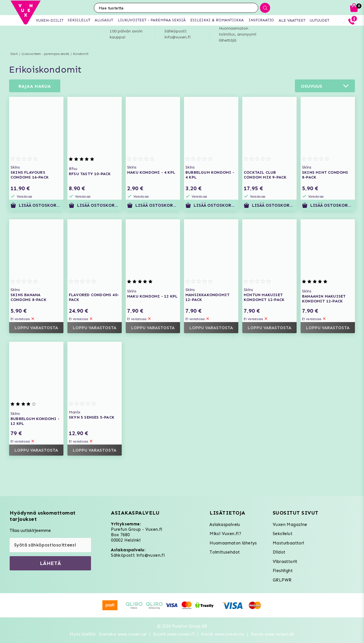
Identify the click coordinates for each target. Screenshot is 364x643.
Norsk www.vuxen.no (223, 634)
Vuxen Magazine (290, 525)
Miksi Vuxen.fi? (225, 534)
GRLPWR (282, 580)
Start (14, 54)
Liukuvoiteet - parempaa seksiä (45, 54)
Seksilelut (283, 534)
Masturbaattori (288, 543)
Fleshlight (283, 571)
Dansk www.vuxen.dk (273, 634)
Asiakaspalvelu (225, 525)
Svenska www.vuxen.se (123, 634)
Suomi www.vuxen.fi (174, 634)
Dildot (279, 552)
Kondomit (81, 54)
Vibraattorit (285, 562)
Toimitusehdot (225, 552)
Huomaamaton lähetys (233, 543)
